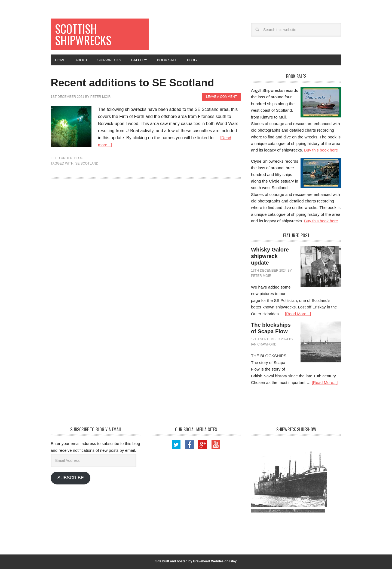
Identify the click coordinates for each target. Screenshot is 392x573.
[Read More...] (298, 318)
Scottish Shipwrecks (87, 36)
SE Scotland (87, 183)
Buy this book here (321, 154)
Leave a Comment (221, 117)
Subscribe (70, 482)
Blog (79, 178)
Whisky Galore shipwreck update (270, 260)
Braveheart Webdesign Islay (215, 566)
